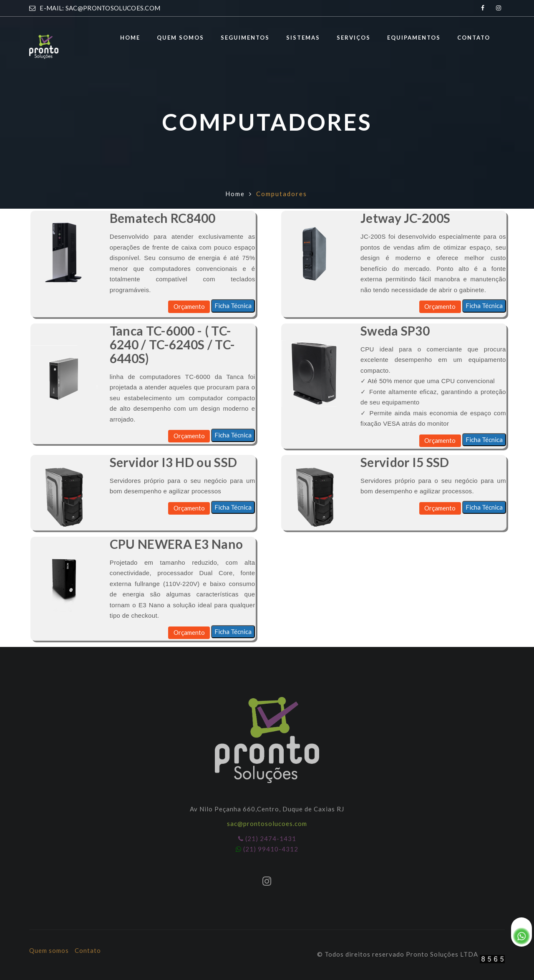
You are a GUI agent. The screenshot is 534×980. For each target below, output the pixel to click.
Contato (474, 38)
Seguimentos (245, 38)
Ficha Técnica (233, 306)
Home (130, 38)
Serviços (354, 38)
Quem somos (180, 38)
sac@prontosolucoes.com (267, 823)
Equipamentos (414, 38)
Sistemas (303, 38)
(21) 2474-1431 (267, 839)
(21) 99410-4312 (267, 849)
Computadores (282, 194)
